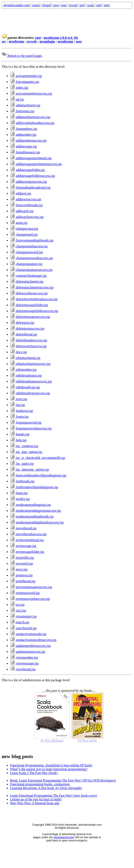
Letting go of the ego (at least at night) (36, 799)
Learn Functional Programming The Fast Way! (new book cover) (54, 796)
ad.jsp (17, 99)
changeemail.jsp (24, 234)
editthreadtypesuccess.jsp (30, 393)
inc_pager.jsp (22, 464)
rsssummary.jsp (23, 616)
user (79, 41)
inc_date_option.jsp (26, 452)
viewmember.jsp (24, 657)
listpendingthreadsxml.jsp (30, 187)
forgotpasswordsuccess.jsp (31, 428)
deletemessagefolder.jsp (29, 305)
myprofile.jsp (22, 558)
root (38, 38)
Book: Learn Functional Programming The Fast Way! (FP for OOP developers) (63, 780)
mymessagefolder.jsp (27, 552)
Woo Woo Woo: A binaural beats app (35, 803)
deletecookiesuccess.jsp (29, 293)
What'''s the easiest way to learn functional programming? (49, 769)
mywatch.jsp (21, 563)
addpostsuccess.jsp (26, 199)
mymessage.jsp (23, 546)
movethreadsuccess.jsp (28, 534)
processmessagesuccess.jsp (31, 587)
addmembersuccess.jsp (28, 140)
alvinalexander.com (16, 5)
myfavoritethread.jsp (27, 540)
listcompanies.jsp (25, 82)
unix (107, 5)
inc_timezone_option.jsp (30, 469)
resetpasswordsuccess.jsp (30, 599)
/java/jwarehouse (64, 837)
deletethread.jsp (24, 334)
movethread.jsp (23, 528)
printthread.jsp (23, 581)
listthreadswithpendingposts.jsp (34, 487)
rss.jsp (17, 605)
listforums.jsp (22, 111)
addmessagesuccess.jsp (28, 182)
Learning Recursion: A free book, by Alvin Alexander (46, 788)
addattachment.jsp (25, 105)
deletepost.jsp (22, 323)
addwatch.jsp (22, 211)
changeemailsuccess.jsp (29, 246)
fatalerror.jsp (21, 411)
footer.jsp (19, 417)
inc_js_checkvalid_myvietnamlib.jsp (38, 458)
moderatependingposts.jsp (30, 505)
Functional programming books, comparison (40, 784)
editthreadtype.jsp (25, 387)
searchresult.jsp (23, 628)
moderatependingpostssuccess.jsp (35, 511)
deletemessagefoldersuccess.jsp (34, 311)
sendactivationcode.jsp (28, 634)
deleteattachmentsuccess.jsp (32, 287)
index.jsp (19, 88)
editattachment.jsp (25, 358)
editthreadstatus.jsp (26, 375)
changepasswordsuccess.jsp (31, 258)
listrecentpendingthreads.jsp (32, 240)
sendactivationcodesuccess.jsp (33, 640)
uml (99, 5)
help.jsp (18, 440)
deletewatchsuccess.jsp (28, 346)
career (36, 5)
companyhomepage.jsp (28, 276)
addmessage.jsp (23, 146)
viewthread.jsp (23, 669)
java (56, 5)
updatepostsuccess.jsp (28, 652)
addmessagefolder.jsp (27, 170)
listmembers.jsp (24, 129)
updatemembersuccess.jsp (30, 646)
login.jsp (19, 493)
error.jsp (19, 399)
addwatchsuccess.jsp (27, 217)
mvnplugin (47, 41)
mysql (73, 5)
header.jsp (20, 434)
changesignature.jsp (26, 264)
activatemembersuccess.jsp (31, 93)
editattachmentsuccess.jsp (30, 364)
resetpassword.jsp (25, 593)
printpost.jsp (21, 575)
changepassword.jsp (26, 252)
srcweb (32, 41)
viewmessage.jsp (24, 663)
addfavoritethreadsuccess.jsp (32, 123)
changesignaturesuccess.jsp (31, 270)
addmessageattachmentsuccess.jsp (36, 164)
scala (91, 5)
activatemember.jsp (26, 76)
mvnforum (16, 41)
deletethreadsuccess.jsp (29, 340)
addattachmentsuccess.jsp (30, 117)
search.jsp (20, 622)
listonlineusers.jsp (25, 152)
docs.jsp (18, 352)
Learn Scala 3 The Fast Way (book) (34, 773)
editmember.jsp (23, 370)
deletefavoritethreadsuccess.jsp (34, 299)
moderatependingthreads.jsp (32, 516)
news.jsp (19, 569)
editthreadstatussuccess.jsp (31, 381)
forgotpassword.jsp (26, 422)
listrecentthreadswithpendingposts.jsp (38, 475)
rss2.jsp (18, 610)
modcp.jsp (20, 499)
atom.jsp (19, 223)
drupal (47, 5)
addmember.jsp (23, 135)
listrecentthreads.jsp (26, 205)
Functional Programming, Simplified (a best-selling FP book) (51, 765)
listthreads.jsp (22, 481)
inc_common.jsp (24, 446)
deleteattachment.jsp (27, 281)
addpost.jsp (21, 193)
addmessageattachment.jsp (31, 158)
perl (82, 5)
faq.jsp (17, 405)
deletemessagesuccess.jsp (30, 317)
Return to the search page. (22, 56)
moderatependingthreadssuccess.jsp (37, 522)
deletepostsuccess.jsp (27, 328)
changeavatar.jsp (24, 229)
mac (64, 5)
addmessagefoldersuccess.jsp (32, 176)
